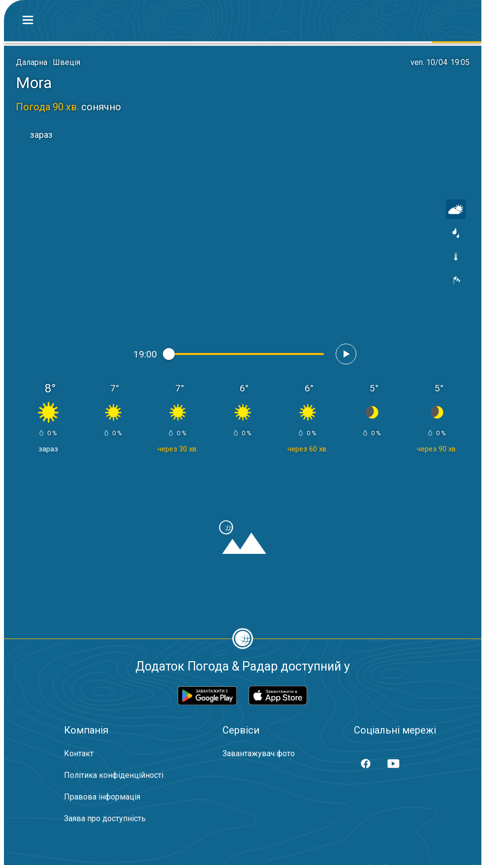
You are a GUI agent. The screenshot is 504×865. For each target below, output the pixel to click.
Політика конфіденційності (114, 775)
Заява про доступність (105, 818)
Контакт (79, 753)
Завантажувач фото (259, 753)
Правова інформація (102, 797)
